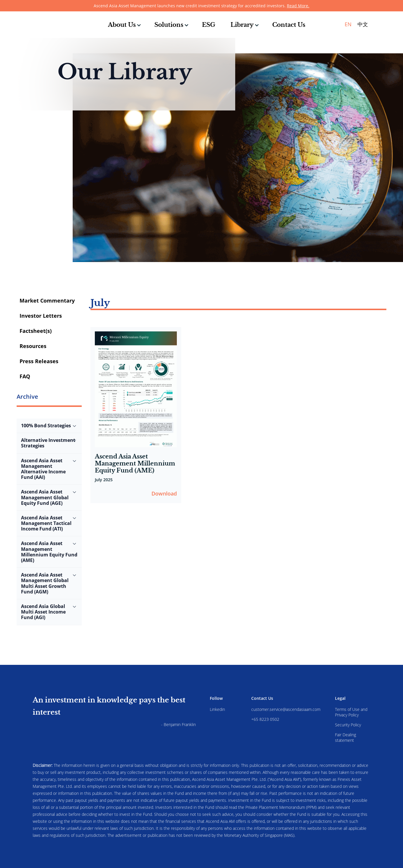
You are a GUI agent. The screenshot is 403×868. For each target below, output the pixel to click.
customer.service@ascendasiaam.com (286, 709)
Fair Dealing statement (346, 737)
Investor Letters (41, 316)
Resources (33, 346)
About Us (122, 25)
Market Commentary (47, 301)
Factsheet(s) (36, 331)
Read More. (298, 6)
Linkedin (217, 709)
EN (348, 24)
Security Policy (348, 725)
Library (242, 25)
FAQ (25, 376)
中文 (363, 24)
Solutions (169, 25)
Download (164, 493)
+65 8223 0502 (265, 719)
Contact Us (289, 25)
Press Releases (39, 361)
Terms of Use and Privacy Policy (351, 712)
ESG (209, 25)
